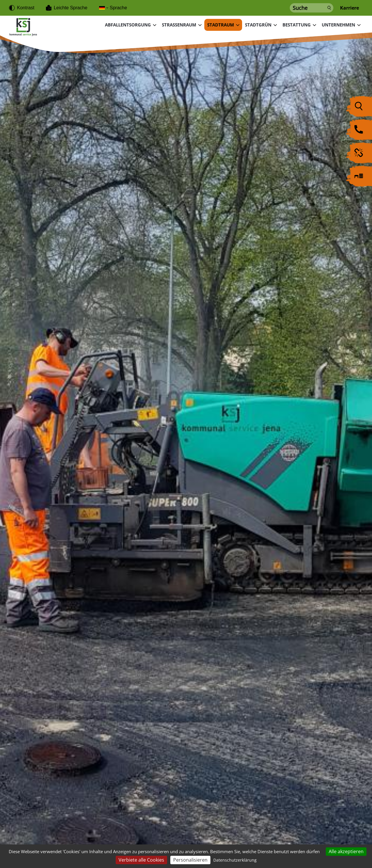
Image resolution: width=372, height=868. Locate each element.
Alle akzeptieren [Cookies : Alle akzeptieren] (346, 851)
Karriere (349, 8)
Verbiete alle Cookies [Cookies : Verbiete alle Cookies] (141, 860)
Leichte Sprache (71, 8)
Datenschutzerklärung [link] (235, 860)
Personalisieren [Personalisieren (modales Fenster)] (190, 860)
